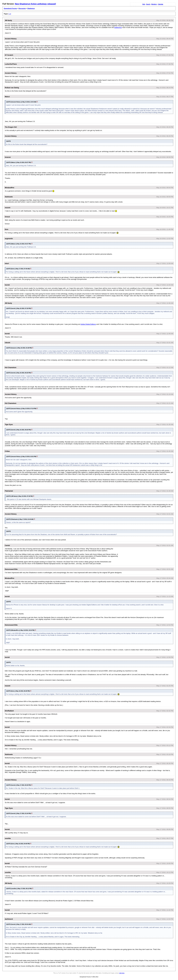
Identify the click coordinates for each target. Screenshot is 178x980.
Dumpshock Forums (10, 8)
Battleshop (118, 27)
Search (148, 4)
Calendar (161, 4)
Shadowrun (31, 8)
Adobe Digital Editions (88, 324)
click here (122, 973)
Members (154, 4)
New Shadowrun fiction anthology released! (35, 4)
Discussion (22, 8)
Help (144, 4)
